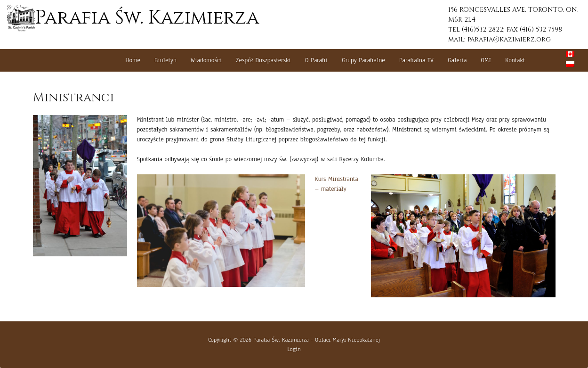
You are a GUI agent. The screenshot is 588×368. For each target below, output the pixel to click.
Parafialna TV (416, 60)
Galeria (457, 60)
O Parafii (316, 60)
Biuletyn (165, 60)
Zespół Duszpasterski (263, 60)
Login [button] (294, 349)
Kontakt (515, 60)
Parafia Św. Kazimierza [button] (133, 18)
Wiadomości (206, 60)
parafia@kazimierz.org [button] (509, 39)
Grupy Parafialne (363, 60)
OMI (486, 60)
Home (133, 60)
